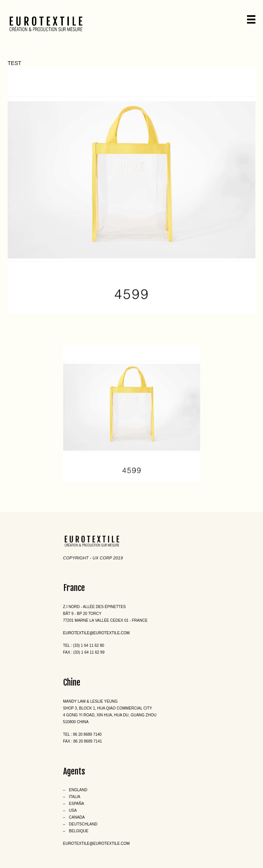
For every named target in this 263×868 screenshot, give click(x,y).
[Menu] (251, 19)
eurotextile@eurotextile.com (96, 633)
